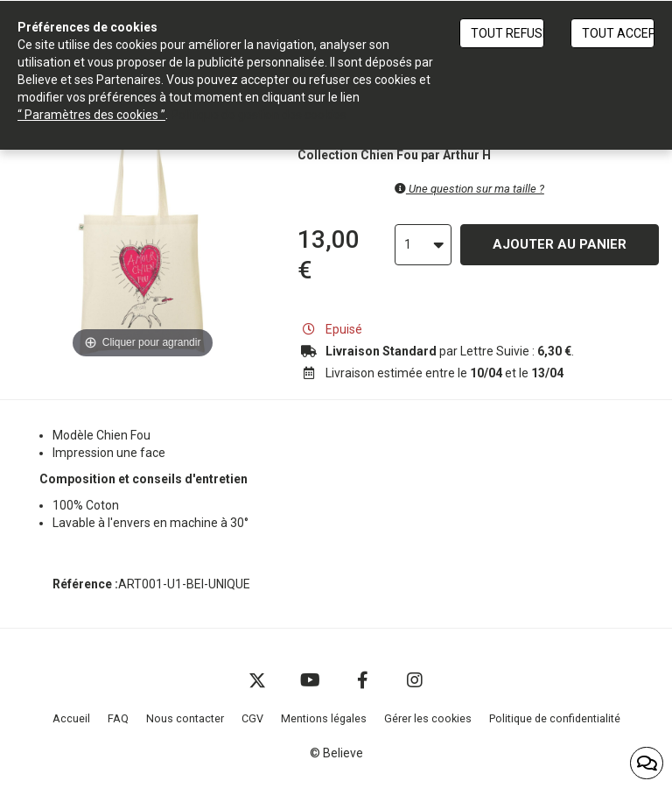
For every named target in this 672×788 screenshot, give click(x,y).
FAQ (118, 718)
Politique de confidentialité (555, 718)
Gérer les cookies (428, 718)
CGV (252, 718)
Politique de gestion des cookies (259, 115)
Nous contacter (185, 718)
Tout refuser (507, 33)
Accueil (71, 718)
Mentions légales (324, 718)
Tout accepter (618, 33)
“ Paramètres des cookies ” (91, 115)
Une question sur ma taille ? (469, 189)
